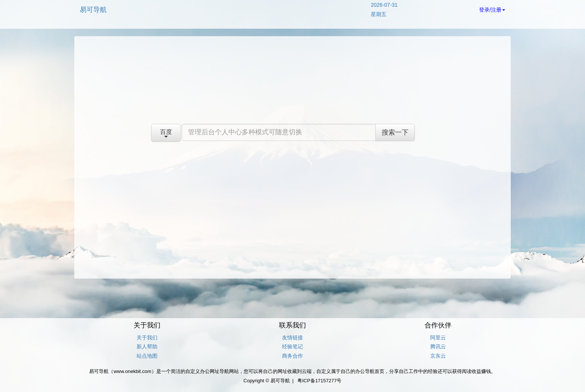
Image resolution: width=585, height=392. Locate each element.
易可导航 (93, 10)
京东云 (438, 356)
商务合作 (292, 356)
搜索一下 (395, 132)
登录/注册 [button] (492, 10)
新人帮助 (147, 346)
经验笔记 (292, 346)
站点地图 (147, 356)
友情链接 (292, 338)
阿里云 (438, 338)
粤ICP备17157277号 (320, 381)
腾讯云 (438, 346)
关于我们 (147, 338)
